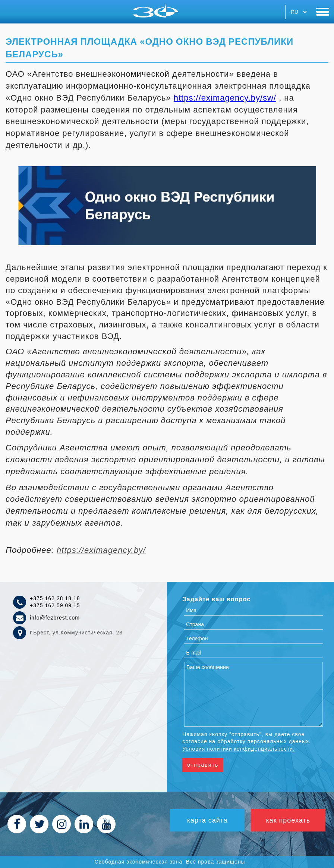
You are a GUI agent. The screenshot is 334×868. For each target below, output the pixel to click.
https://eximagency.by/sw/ (225, 98)
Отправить (203, 765)
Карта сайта (207, 820)
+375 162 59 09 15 (55, 605)
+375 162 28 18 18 (55, 598)
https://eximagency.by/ (101, 550)
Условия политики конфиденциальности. (239, 749)
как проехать (288, 820)
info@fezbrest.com (55, 618)
